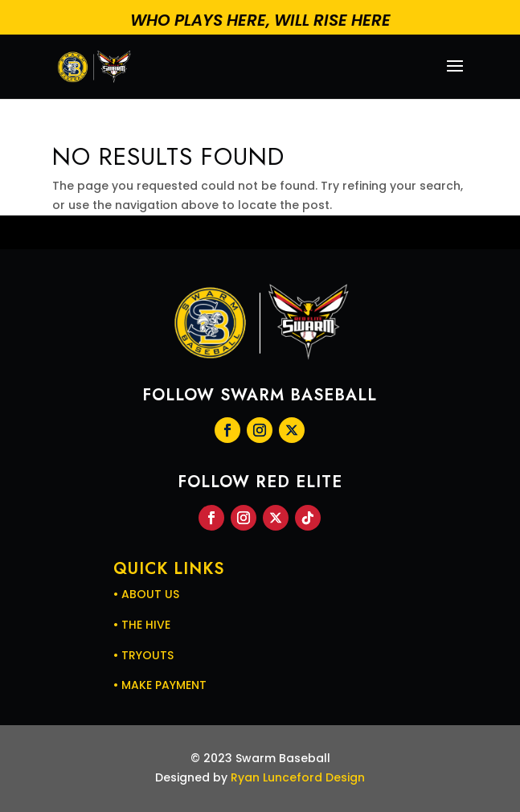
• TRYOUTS (143, 655)
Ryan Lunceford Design (298, 777)
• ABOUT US (146, 594)
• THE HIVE (142, 625)
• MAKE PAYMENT (160, 685)
